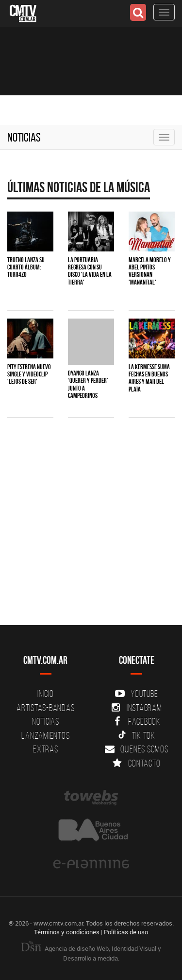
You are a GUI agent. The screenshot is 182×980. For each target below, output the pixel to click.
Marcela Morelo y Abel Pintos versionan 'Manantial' (150, 271)
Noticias (24, 137)
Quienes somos (137, 749)
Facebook (137, 721)
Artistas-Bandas (45, 708)
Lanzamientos (45, 735)
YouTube (136, 694)
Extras (46, 749)
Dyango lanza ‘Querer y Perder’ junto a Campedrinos (88, 384)
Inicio (46, 694)
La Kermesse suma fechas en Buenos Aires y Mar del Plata (149, 378)
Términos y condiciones (67, 932)
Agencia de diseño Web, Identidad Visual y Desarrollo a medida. (91, 953)
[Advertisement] (91, 531)
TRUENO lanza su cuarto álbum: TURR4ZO (26, 267)
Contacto (136, 763)
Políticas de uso (126, 932)
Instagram (137, 708)
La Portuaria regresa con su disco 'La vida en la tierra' (90, 271)
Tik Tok (137, 735)
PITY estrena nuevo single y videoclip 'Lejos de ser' (29, 374)
